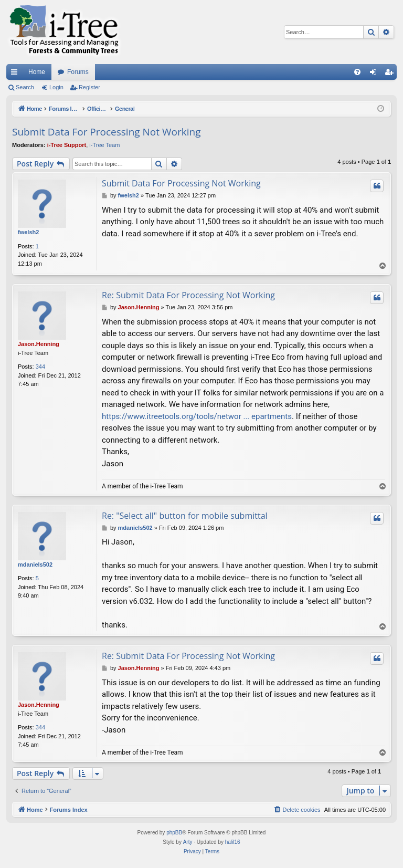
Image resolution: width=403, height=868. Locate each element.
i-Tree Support (67, 145)
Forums (78, 72)
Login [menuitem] (375, 74)
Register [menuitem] (391, 74)
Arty (188, 842)
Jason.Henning (39, 344)
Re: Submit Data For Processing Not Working (188, 295)
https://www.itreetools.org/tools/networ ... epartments (197, 416)
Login (56, 87)
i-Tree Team (104, 145)
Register (89, 87)
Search (25, 87)
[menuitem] (357, 72)
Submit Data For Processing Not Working (106, 132)
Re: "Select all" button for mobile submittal (185, 516)
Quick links (16, 74)
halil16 (233, 842)
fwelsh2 (28, 232)
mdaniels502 (35, 564)
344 (40, 367)
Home (37, 72)
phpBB (174, 833)
